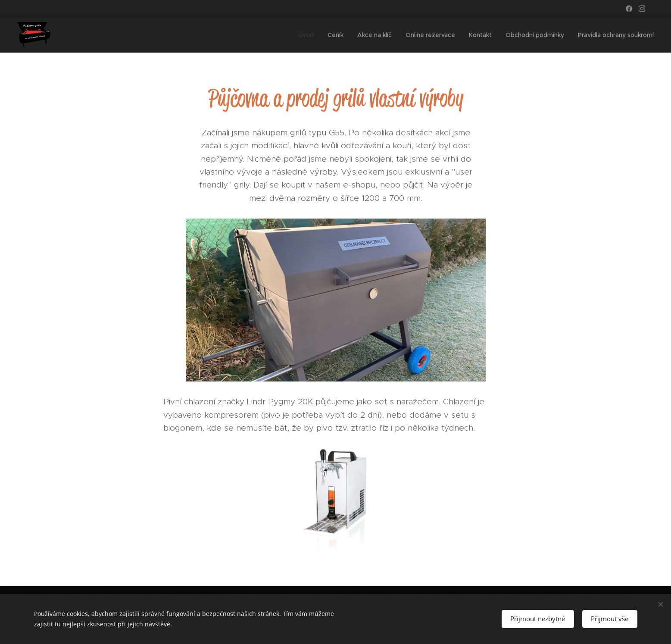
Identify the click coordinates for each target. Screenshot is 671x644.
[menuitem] (308, 35)
